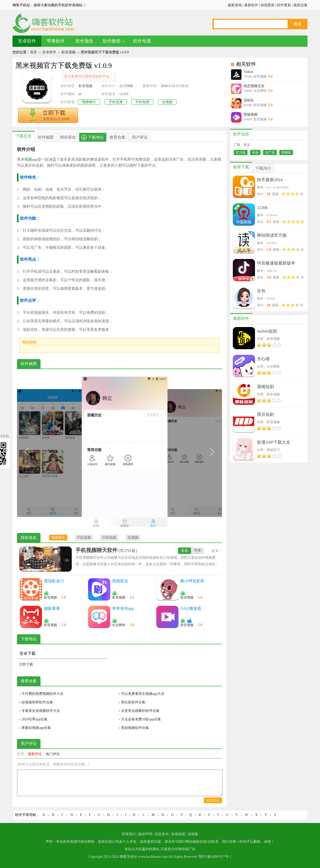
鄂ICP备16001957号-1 (215, 857)
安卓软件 (27, 41)
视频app (31, 159)
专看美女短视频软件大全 (41, 711)
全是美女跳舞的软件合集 (140, 711)
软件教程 (112, 41)
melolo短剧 (267, 331)
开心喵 (263, 359)
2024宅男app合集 (34, 719)
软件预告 (84, 41)
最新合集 (300, 5)
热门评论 (53, 754)
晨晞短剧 (265, 387)
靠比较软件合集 (133, 702)
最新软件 (251, 5)
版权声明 (145, 834)
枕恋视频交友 (254, 86)
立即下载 (26, 664)
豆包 (261, 291)
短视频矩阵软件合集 (37, 702)
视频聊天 (89, 102)
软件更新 (284, 5)
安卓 (184, 551)
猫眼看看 (52, 608)
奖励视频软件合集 (135, 728)
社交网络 (119, 625)
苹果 (197, 551)
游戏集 (193, 834)
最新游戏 (235, 5)
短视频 (167, 102)
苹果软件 (56, 41)
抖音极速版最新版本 (276, 263)
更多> (216, 551)
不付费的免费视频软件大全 (42, 694)
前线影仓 (120, 581)
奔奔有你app (123, 608)
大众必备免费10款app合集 (141, 719)
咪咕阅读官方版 (272, 235)
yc (80, 94)
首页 (33, 52)
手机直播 (116, 102)
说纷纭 (249, 100)
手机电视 (142, 102)
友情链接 (178, 834)
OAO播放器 (191, 608)
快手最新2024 (270, 180)
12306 (262, 208)
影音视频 (68, 52)
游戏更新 (267, 5)
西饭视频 (250, 114)
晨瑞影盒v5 (54, 581)
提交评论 (213, 800)
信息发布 (162, 834)
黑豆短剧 (265, 414)
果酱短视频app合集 (36, 728)
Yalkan (248, 72)
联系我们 (129, 834)
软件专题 (142, 41)
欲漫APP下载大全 (274, 442)
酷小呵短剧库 (192, 581)
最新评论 (35, 754)
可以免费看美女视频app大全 (143, 694)
